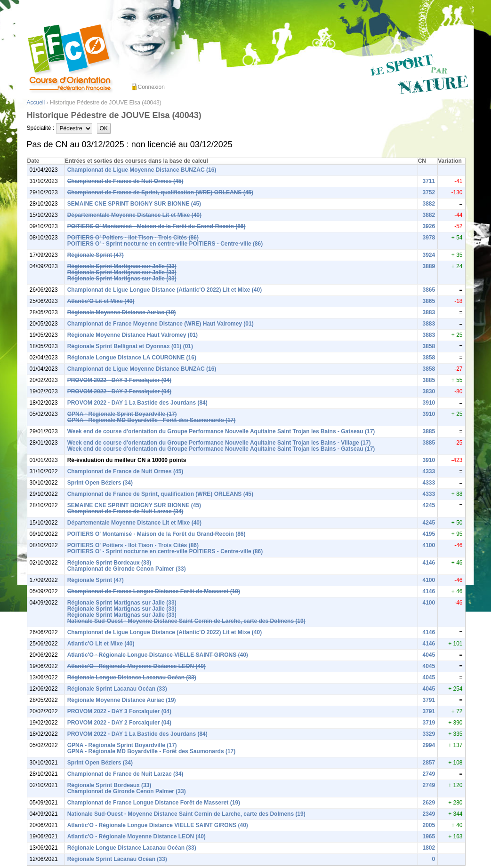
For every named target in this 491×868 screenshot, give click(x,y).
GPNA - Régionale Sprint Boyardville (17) (122, 414)
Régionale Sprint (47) (96, 255)
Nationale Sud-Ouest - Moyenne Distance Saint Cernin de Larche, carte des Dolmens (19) (186, 621)
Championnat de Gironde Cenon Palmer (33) (127, 569)
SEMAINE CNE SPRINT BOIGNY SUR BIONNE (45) (134, 204)
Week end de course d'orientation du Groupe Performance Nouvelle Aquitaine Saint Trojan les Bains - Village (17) (219, 443)
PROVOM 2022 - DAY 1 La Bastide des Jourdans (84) (137, 403)
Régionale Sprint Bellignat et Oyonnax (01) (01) (130, 346)
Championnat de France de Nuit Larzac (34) (125, 511)
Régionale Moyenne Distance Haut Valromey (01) (133, 335)
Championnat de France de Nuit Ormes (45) (125, 181)
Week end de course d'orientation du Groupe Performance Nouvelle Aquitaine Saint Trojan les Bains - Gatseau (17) (221, 431)
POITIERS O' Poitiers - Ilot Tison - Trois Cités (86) (133, 238)
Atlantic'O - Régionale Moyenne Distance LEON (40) (137, 666)
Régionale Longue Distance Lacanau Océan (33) (132, 677)
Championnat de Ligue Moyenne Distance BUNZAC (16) (142, 170)
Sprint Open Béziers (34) (100, 483)
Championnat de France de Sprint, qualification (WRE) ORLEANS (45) (160, 192)
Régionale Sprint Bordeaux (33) (109, 563)
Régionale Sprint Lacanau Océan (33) (117, 689)
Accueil (36, 103)
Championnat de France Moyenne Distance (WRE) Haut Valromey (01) (161, 324)
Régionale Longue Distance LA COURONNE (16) (132, 358)
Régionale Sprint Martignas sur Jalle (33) (122, 266)
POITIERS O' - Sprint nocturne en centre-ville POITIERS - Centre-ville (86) (165, 244)
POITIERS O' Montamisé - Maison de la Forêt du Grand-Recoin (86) (157, 226)
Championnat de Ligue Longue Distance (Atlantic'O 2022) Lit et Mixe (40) (165, 290)
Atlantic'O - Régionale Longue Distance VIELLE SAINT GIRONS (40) (158, 655)
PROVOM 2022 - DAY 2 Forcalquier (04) (119, 391)
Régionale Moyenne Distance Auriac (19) (122, 312)
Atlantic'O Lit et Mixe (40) (101, 301)
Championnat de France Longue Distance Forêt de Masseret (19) (154, 591)
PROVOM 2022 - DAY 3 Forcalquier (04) (119, 380)
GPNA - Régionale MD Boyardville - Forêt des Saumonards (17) (152, 420)
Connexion (151, 87)
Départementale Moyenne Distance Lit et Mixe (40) (134, 215)
